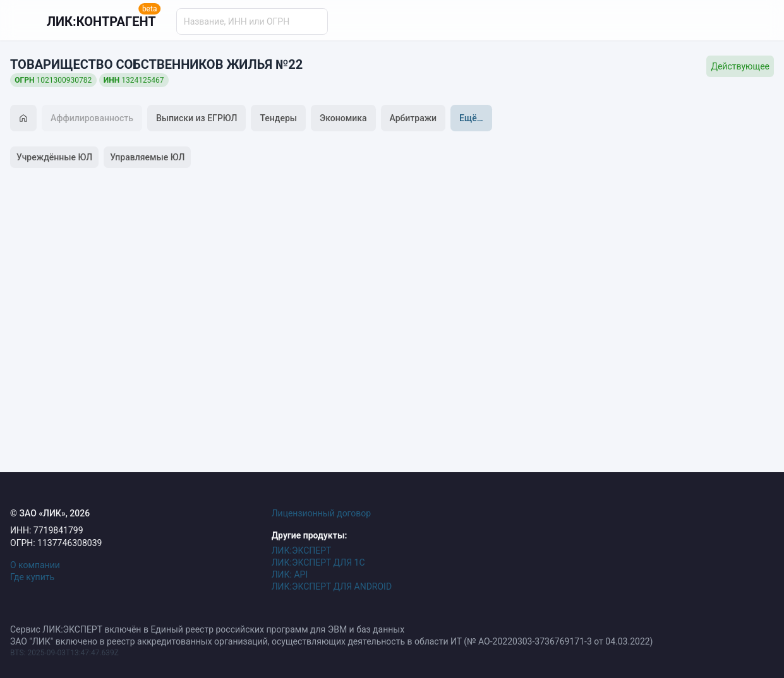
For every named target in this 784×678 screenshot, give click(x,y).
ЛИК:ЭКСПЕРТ (302, 550)
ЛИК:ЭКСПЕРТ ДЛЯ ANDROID (332, 586)
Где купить (32, 577)
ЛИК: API (290, 574)
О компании (35, 565)
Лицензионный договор (322, 513)
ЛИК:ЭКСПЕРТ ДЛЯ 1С (318, 562)
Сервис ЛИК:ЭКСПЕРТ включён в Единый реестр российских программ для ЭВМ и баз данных (207, 629)
